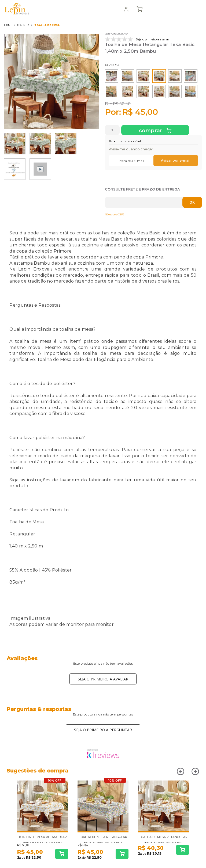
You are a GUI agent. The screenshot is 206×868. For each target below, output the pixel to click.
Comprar (151, 130)
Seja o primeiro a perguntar (103, 730)
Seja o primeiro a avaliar (103, 679)
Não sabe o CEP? (115, 214)
